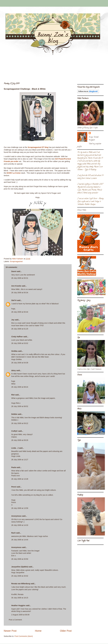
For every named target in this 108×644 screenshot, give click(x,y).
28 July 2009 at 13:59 (20, 508)
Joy (13, 320)
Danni (14, 271)
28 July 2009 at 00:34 (20, 293)
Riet (13, 395)
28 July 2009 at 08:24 (20, 387)
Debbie (14, 414)
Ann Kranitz (16, 286)
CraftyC (15, 431)
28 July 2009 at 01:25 (20, 329)
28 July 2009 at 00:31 (20, 278)
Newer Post (10, 631)
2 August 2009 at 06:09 (20, 615)
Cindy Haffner (17, 337)
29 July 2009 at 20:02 (20, 576)
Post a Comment (15, 620)
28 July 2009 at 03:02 (20, 343)
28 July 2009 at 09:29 (20, 440)
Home (38, 631)
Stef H (14, 300)
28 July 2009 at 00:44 (20, 312)
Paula (14, 467)
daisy (14, 370)
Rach (13, 533)
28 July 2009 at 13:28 (20, 479)
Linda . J (15, 448)
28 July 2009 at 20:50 (20, 559)
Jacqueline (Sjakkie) (20, 567)
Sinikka (14, 351)
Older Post (66, 631)
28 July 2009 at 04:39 (20, 363)
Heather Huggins (18, 605)
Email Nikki (82, 210)
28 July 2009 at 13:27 (20, 460)
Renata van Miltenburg (21, 584)
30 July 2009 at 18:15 (20, 598)
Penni (14, 487)
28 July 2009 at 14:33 (20, 525)
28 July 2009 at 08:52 (20, 406)
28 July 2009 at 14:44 (20, 540)
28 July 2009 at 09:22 (20, 423)
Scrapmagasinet (16, 261)
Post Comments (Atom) (24, 636)
